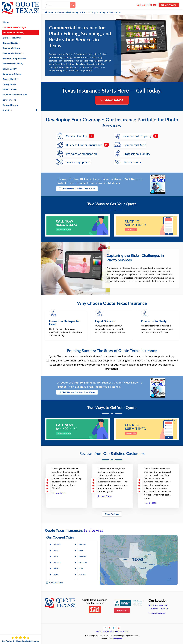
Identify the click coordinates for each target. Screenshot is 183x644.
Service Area (93, 530)
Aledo (57, 550)
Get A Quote (169, 5)
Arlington (83, 562)
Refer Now (122, 610)
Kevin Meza (150, 503)
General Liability (11, 43)
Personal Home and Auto (15, 95)
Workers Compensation (14, 58)
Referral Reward (11, 105)
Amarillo (58, 562)
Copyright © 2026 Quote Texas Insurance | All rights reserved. (113, 636)
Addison (82, 544)
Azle (81, 568)
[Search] (73, 5)
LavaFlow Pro (10, 100)
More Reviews (112, 514)
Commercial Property (13, 53)
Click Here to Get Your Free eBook (77, 189)
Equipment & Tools (12, 74)
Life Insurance (10, 89)
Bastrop (82, 574)
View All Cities (56, 583)
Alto (56, 556)
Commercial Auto (11, 48)
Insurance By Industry (68, 12)
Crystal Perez (59, 493)
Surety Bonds (9, 84)
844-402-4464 (150, 5)
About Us (100, 631)
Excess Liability (10, 79)
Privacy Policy (122, 631)
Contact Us (110, 631)
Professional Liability (13, 63)
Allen (81, 550)
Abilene (57, 544)
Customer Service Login (14, 27)
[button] (37, 110)
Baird (56, 574)
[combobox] (58, 5)
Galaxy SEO (117, 638)
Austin (57, 568)
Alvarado (83, 556)
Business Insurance (12, 38)
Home (49, 12)
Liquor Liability (10, 69)
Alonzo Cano (105, 496)
